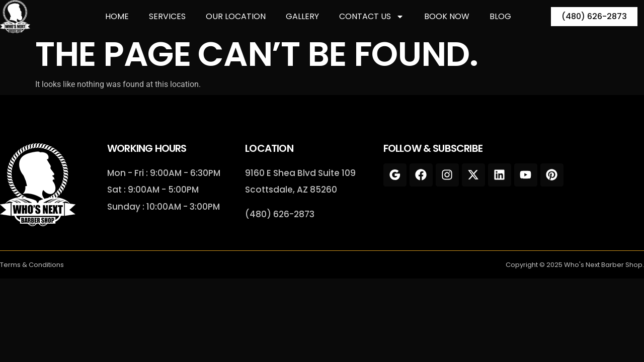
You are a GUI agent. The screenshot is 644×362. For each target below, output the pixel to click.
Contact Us (372, 17)
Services (167, 16)
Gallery (302, 16)
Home (117, 16)
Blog (500, 16)
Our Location (236, 16)
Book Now (447, 16)
